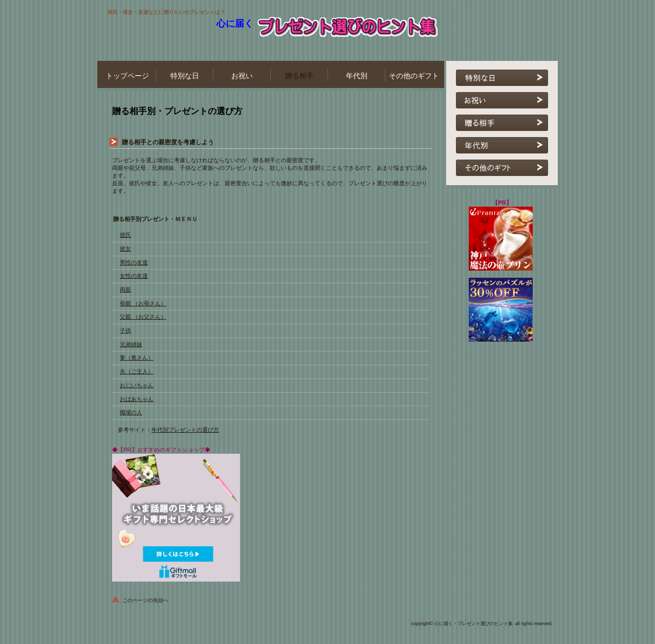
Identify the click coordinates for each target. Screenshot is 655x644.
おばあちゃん (137, 399)
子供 (125, 330)
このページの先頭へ (145, 600)
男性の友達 (134, 262)
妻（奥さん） (137, 358)
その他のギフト (502, 168)
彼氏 (125, 235)
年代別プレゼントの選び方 (185, 430)
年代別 (502, 145)
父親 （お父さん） (143, 317)
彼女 (125, 249)
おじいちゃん (137, 385)
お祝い (502, 100)
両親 (125, 290)
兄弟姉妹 (131, 344)
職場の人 (131, 412)
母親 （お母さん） (143, 303)
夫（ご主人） (137, 371)
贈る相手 (502, 123)
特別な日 (502, 78)
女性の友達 (134, 276)
